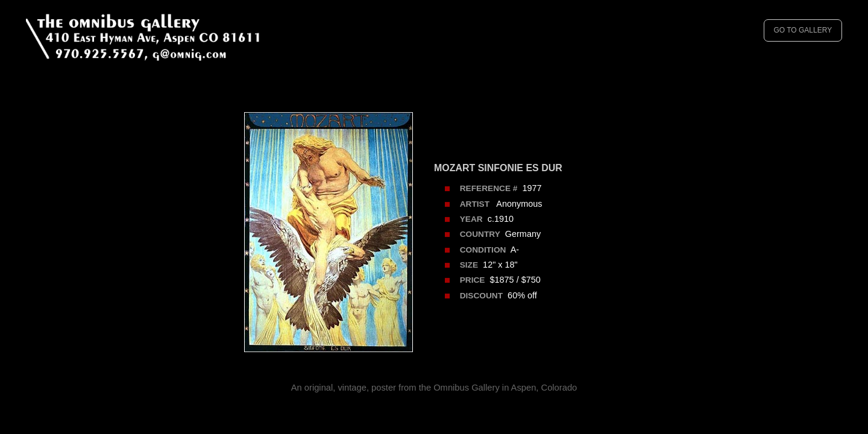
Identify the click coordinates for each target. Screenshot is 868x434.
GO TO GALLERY (803, 30)
